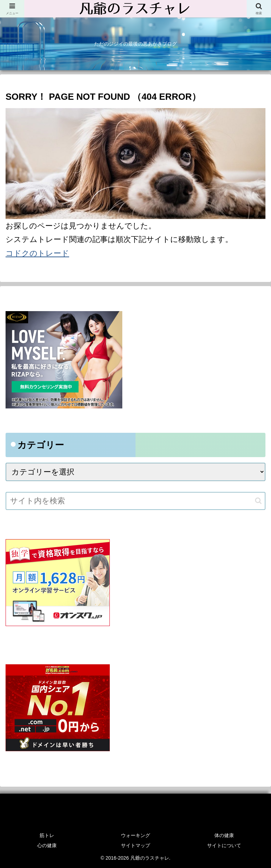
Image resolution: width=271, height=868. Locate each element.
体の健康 (224, 835)
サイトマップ (135, 845)
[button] (258, 501)
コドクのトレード (37, 253)
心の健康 (47, 845)
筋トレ (47, 835)
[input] (135, 501)
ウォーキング (135, 835)
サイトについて (224, 845)
